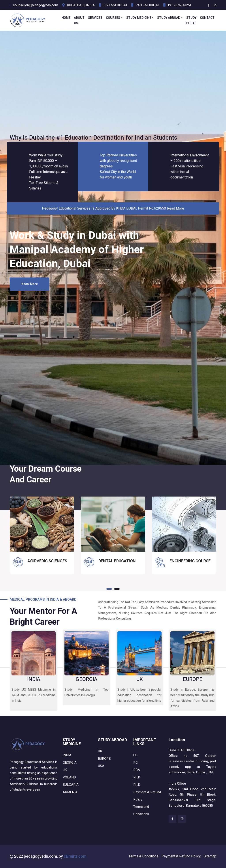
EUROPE (193, 679)
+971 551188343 (115, 5)
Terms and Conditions (141, 810)
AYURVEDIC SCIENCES (47, 561)
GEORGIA (87, 679)
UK (139, 679)
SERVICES (95, 18)
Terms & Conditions (143, 856)
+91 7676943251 (179, 5)
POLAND (69, 777)
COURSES (113, 18)
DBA (137, 770)
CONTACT (207, 18)
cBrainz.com (75, 856)
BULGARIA (71, 785)
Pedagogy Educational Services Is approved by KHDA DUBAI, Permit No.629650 (113, 208)
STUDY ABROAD (169, 18)
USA (101, 766)
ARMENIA (70, 792)
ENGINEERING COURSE (190, 561)
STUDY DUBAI (191, 21)
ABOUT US (79, 21)
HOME (66, 18)
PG (136, 763)
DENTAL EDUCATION (117, 561)
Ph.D (137, 777)
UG (135, 755)
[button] (109, 589)
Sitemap (210, 856)
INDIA (34, 679)
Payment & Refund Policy (147, 796)
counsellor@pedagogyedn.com (36, 5)
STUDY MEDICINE (139, 18)
